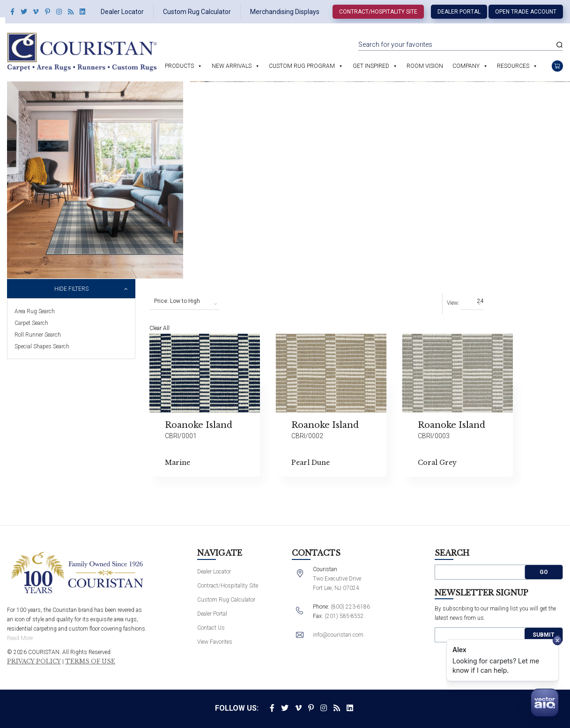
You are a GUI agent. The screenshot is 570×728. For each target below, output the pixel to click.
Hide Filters (71, 289)
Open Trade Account (526, 12)
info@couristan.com (338, 635)
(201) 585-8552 (344, 616)
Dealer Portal (459, 12)
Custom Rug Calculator (197, 12)
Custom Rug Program (302, 66)
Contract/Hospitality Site (378, 12)
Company (466, 66)
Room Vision (425, 66)
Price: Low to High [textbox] (177, 301)
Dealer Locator (122, 12)
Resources (513, 66)
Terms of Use (90, 662)
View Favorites (215, 642)
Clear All (159, 328)
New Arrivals (232, 66)
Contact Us (211, 628)
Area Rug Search (35, 311)
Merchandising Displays (285, 12)
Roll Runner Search (38, 335)
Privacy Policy (34, 662)
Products (179, 66)
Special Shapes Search (42, 346)
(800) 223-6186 (350, 607)
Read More (20, 638)
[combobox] (185, 301)
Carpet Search (31, 323)
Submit (544, 635)
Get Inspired (371, 66)
